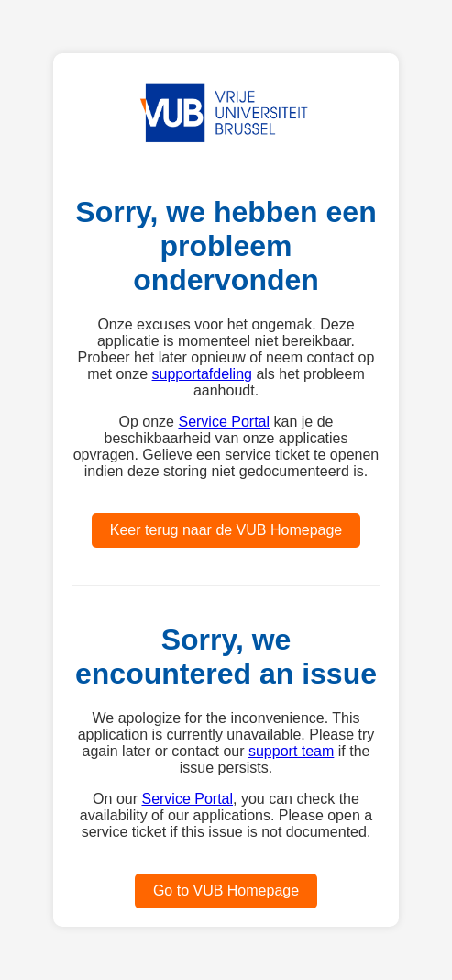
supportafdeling (202, 374)
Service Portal (224, 422)
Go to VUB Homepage (226, 891)
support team (291, 751)
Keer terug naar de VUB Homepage (226, 530)
